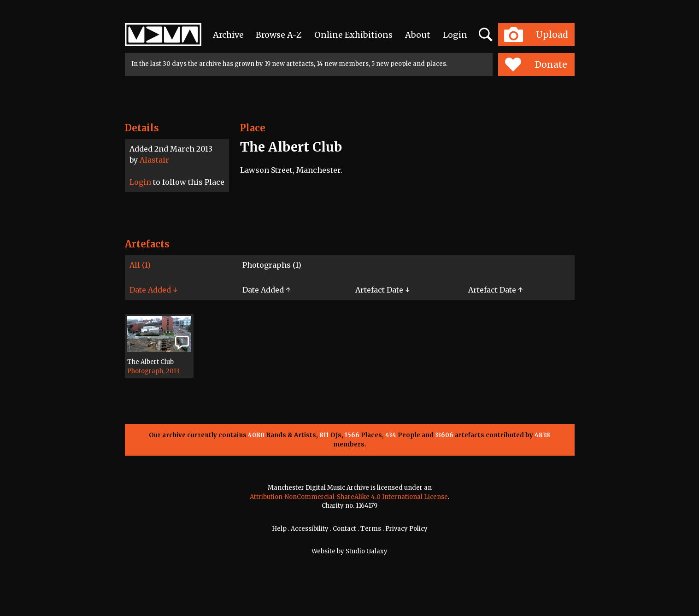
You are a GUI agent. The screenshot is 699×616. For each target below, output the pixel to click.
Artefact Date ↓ (382, 290)
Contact (344, 529)
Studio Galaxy (367, 551)
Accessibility (310, 529)
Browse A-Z (279, 35)
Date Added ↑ (266, 290)
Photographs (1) (272, 265)
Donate (536, 65)
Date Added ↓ (153, 290)
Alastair (154, 160)
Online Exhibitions (353, 35)
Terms (371, 529)
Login (455, 35)
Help (279, 529)
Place (253, 128)
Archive (228, 35)
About (418, 35)
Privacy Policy (406, 529)
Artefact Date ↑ (495, 290)
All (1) (140, 265)
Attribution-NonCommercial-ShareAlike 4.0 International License (349, 497)
